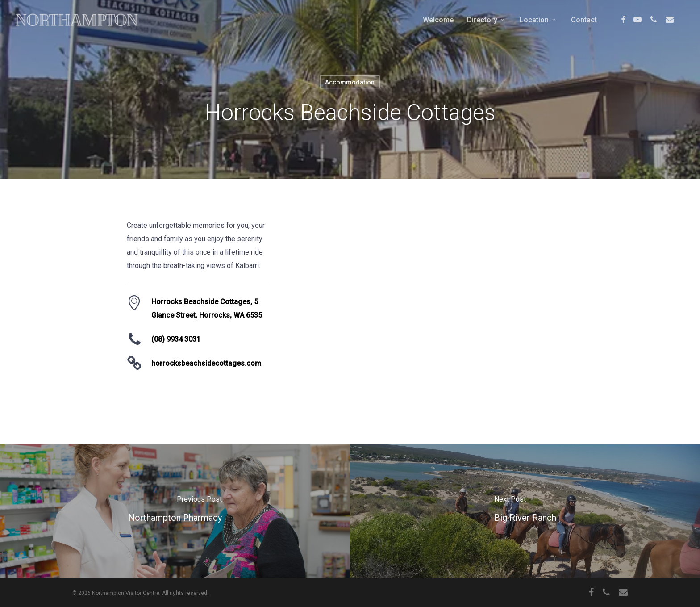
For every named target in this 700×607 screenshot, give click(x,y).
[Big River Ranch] (525, 511)
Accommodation (350, 82)
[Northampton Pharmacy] (175, 511)
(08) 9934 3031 (176, 339)
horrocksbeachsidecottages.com (206, 363)
